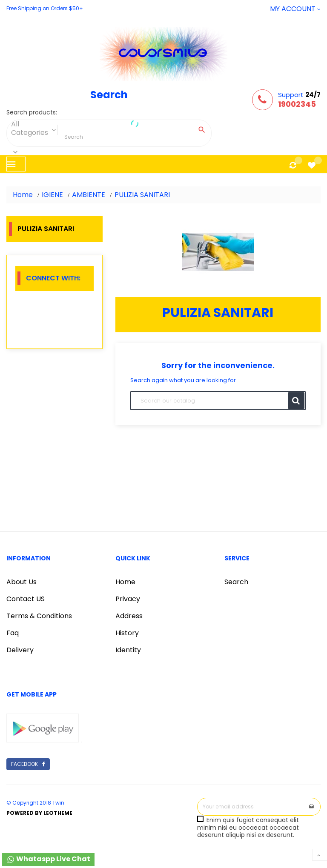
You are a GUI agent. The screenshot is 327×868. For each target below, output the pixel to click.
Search (236, 582)
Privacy (128, 599)
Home (125, 582)
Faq (13, 633)
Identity (128, 650)
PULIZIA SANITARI (46, 229)
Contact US (26, 599)
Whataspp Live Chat (48, 859)
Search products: (32, 113)
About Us (22, 582)
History (127, 633)
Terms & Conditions (39, 616)
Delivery (20, 650)
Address (129, 616)
